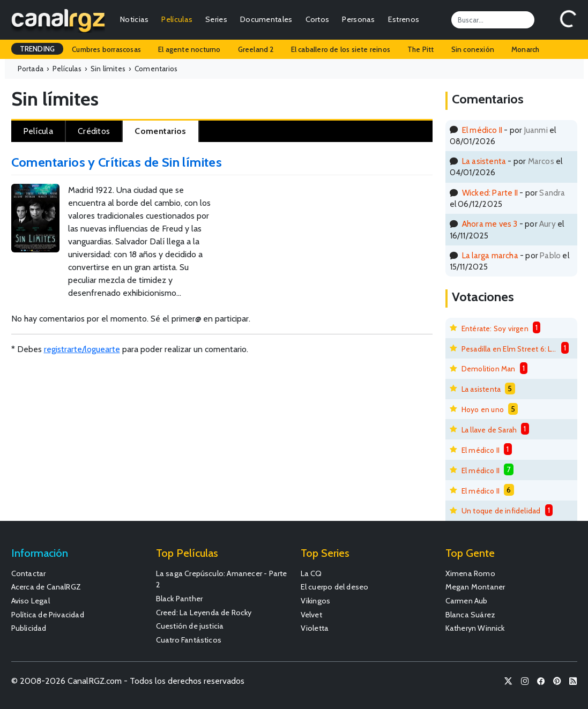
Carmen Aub (467, 601)
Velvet (311, 615)
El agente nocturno (189, 49)
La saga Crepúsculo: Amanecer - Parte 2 (222, 579)
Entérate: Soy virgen (495, 329)
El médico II (482, 130)
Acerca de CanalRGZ (46, 587)
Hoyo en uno (483, 409)
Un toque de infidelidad (501, 511)
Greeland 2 (256, 49)
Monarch (525, 49)
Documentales (266, 19)
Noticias (134, 19)
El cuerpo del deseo (335, 587)
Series (216, 19)
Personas (358, 19)
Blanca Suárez (471, 615)
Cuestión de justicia (190, 626)
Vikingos (316, 601)
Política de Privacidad (48, 615)
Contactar (29, 573)
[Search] (493, 20)
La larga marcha (490, 255)
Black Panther (180, 599)
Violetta (315, 628)
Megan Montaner (475, 587)
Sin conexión (473, 49)
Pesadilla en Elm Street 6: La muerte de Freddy (509, 349)
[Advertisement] (382, 219)
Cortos (318, 19)
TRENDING (38, 49)
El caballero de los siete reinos (341, 49)
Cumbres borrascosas (106, 49)
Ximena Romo (470, 573)
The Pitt (421, 49)
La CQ (311, 573)
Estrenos (404, 19)
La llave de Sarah (489, 430)
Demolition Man (489, 369)
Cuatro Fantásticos (189, 640)
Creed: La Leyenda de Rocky (204, 613)
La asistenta (484, 161)
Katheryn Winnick (475, 628)
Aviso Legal (31, 601)
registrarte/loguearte (82, 349)
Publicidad (29, 628)
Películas (177, 19)
